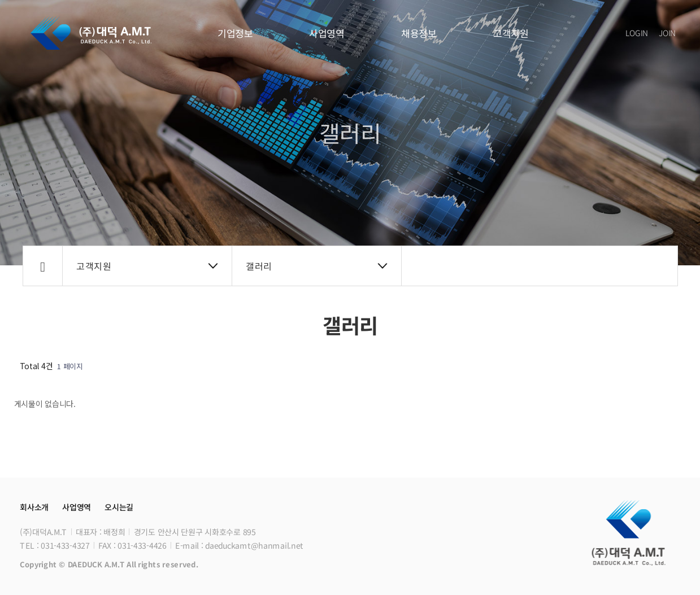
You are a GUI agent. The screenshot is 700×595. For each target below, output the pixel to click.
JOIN (667, 33)
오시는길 (118, 507)
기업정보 (235, 33)
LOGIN (636, 33)
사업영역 (327, 33)
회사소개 (34, 507)
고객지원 (511, 33)
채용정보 (419, 33)
